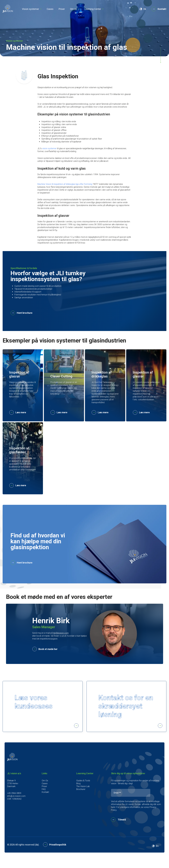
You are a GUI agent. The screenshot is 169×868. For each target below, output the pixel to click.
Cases (45, 794)
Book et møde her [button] (45, 649)
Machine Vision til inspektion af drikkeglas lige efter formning (65, 184)
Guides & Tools (83, 791)
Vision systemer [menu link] (31, 9)
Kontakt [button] (159, 9)
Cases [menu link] (50, 9)
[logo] (8, 12)
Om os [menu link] (73, 9)
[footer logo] (12, 771)
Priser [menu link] (62, 9)
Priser (44, 797)
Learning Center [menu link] (93, 9)
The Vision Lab (83, 797)
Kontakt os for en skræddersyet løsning (131, 717)
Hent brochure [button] (21, 313)
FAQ (44, 800)
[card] (23, 386)
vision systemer (49, 148)
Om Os (45, 791)
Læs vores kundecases (47, 717)
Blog (78, 794)
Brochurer (81, 800)
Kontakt (45, 803)
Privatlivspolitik (55, 856)
